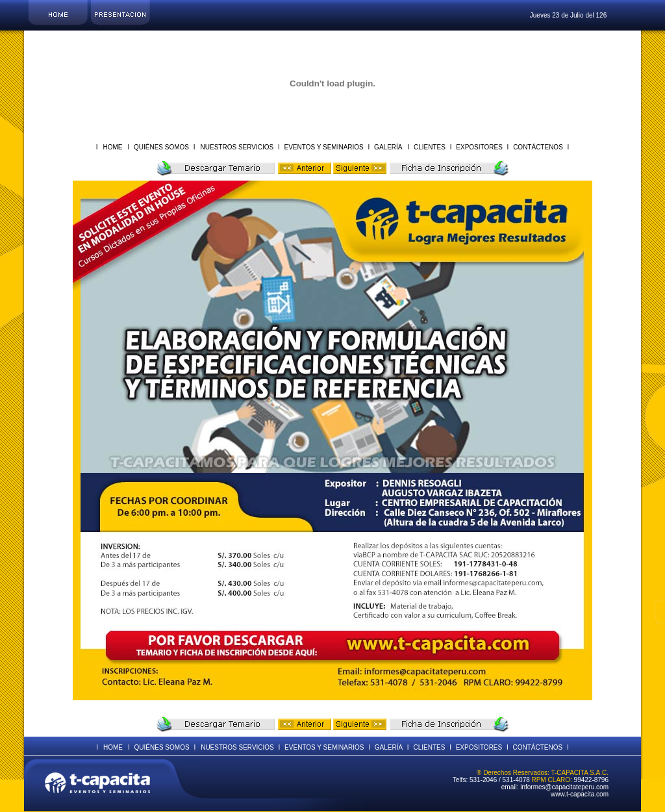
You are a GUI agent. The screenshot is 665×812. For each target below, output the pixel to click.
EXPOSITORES (480, 147)
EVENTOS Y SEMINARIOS (324, 147)
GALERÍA (387, 147)
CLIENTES (429, 147)
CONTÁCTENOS (538, 147)
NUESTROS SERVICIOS (238, 147)
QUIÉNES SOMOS (161, 147)
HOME (112, 147)
